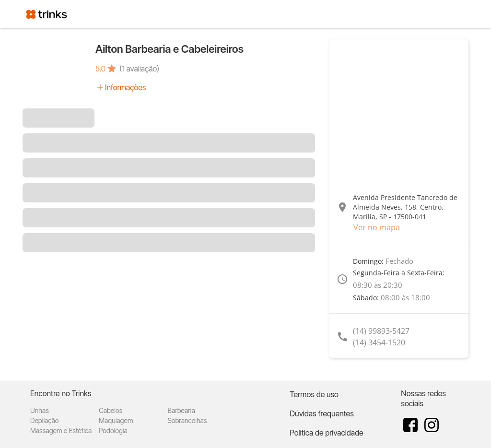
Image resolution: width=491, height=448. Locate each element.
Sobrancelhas (187, 420)
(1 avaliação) (139, 69)
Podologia (113, 430)
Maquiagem (116, 420)
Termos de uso (314, 394)
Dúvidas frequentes (321, 413)
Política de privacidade (326, 433)
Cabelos (111, 410)
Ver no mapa (377, 227)
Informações (125, 87)
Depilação (44, 420)
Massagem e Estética (61, 430)
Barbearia (181, 410)
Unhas (40, 410)
